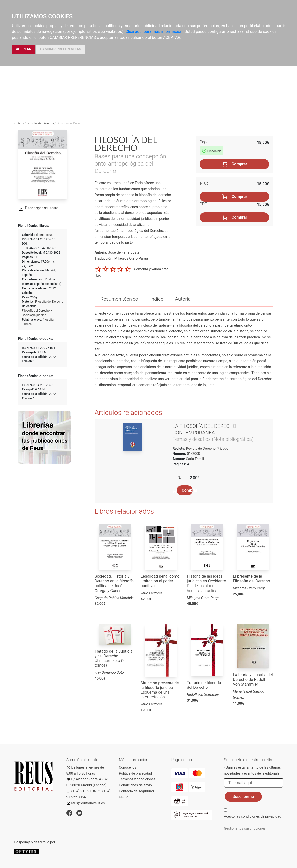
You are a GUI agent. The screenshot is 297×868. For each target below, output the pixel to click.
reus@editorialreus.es (86, 803)
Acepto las (253, 816)
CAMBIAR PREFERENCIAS (61, 49)
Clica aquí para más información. (154, 32)
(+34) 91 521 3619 (83, 791)
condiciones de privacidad (261, 816)
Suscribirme (243, 796)
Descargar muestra (38, 208)
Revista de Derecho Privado (207, 449)
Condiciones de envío (135, 785)
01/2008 (193, 454)
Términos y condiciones (137, 779)
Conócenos (128, 767)
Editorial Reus (44, 235)
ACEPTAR (24, 49)
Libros (20, 123)
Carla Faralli (195, 459)
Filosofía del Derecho (40, 123)
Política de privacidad (135, 773)
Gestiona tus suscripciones (245, 828)
